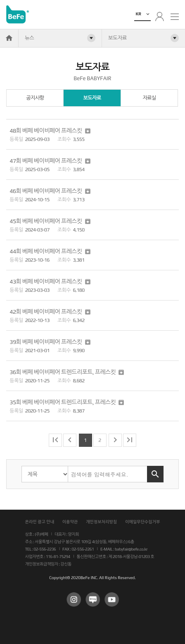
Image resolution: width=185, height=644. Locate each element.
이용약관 (70, 522)
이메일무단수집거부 (143, 522)
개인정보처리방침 (101, 522)
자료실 (149, 98)
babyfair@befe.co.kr (131, 549)
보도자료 (92, 98)
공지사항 (35, 98)
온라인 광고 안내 (40, 522)
